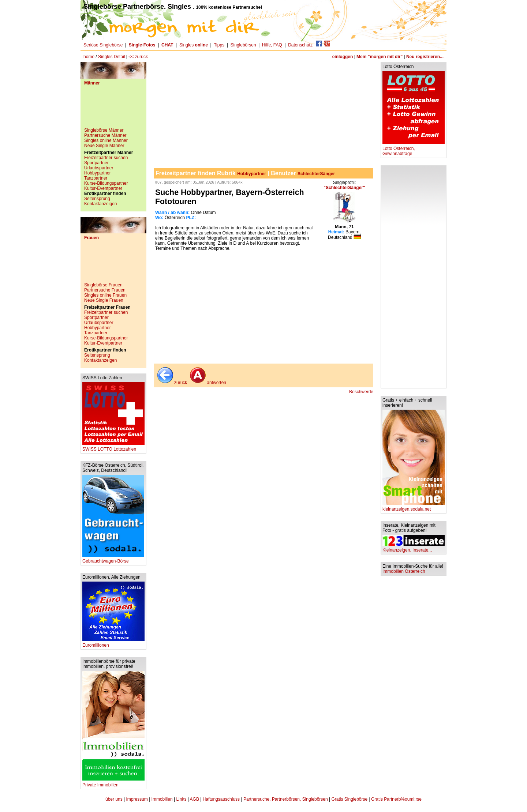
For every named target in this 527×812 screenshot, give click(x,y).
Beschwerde (361, 392)
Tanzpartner (96, 178)
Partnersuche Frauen (105, 290)
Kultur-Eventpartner (103, 188)
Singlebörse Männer (104, 130)
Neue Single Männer (104, 146)
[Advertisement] (113, 109)
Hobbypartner (98, 173)
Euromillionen (113, 643)
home (89, 57)
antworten (207, 383)
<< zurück (138, 57)
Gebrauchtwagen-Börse (113, 559)
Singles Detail (111, 57)
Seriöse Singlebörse (103, 45)
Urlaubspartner (99, 168)
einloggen (343, 57)
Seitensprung (97, 199)
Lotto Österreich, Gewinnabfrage (414, 149)
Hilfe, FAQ (272, 45)
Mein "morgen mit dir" (380, 57)
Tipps (219, 45)
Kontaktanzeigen (100, 204)
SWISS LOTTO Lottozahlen (113, 447)
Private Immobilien (113, 783)
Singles (194, 45)
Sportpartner (96, 163)
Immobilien (162, 799)
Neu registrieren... (425, 57)
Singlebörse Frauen (103, 285)
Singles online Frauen (105, 295)
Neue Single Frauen (104, 300)
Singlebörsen (243, 45)
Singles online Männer (106, 140)
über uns (114, 799)
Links (181, 799)
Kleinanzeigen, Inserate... (414, 548)
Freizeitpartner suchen (106, 158)
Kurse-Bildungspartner (106, 183)
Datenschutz (300, 45)
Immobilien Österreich (404, 571)
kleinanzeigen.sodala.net (414, 507)
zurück (171, 383)
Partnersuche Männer (105, 135)
